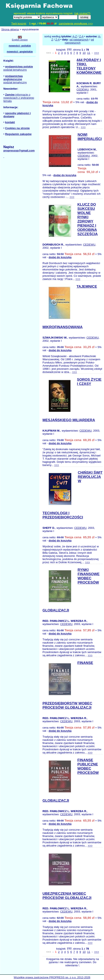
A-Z (75, 36)
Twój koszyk (19, 24)
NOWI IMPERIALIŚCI (90, 137)
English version (20, 40)
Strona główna (10, 29)
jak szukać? (82, 13)
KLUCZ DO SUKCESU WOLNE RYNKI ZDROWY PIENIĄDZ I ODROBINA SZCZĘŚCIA (88, 219)
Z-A (81, 36)
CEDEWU (83, 90)
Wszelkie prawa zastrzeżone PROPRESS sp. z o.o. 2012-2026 (52, 977)
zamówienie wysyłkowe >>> (76, 24)
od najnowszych (79, 41)
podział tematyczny (15, 70)
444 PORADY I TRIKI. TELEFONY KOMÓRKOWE (89, 66)
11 (89, 53)
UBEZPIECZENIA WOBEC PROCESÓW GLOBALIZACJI (67, 896)
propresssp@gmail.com (19, 151)
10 (84, 53)
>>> (96, 53)
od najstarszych (79, 40)
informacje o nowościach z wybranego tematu (19, 98)
